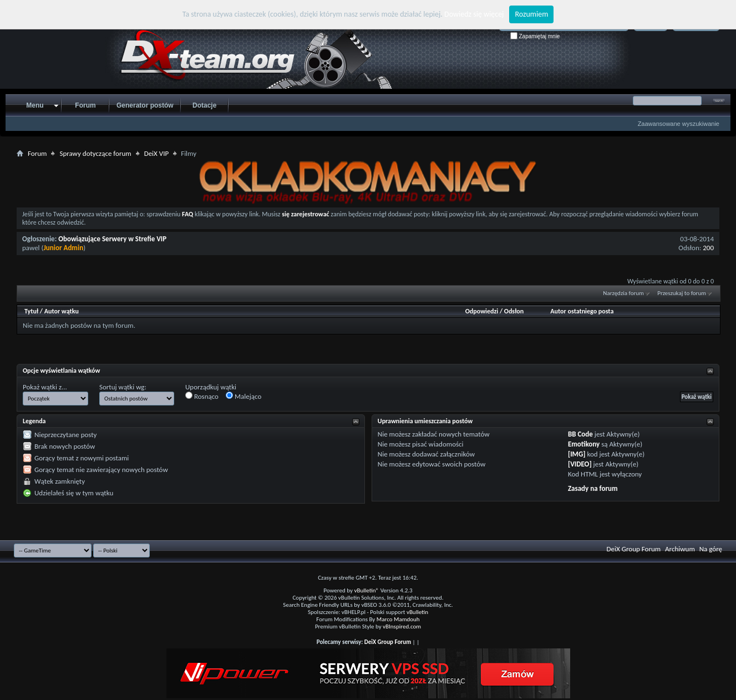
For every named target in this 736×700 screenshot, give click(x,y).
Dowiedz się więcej (474, 14)
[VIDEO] (580, 464)
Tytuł (31, 311)
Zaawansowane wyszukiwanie (679, 124)
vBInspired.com (402, 627)
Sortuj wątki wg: (123, 387)
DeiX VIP (157, 153)
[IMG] (577, 454)
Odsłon (514, 311)
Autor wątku (62, 311)
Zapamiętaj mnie (535, 36)
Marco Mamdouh (398, 619)
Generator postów (145, 105)
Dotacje (204, 105)
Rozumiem (531, 14)
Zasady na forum (593, 488)
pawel (31, 248)
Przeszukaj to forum (682, 293)
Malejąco (243, 396)
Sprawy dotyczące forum (95, 153)
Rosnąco (202, 396)
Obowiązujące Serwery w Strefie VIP (112, 239)
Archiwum (680, 549)
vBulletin (417, 612)
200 (708, 248)
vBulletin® (366, 590)
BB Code (580, 434)
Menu (35, 105)
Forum (85, 105)
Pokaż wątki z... (45, 387)
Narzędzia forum (623, 293)
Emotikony (584, 444)
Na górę (711, 549)
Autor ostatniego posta (582, 311)
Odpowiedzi (482, 311)
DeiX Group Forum (634, 549)
